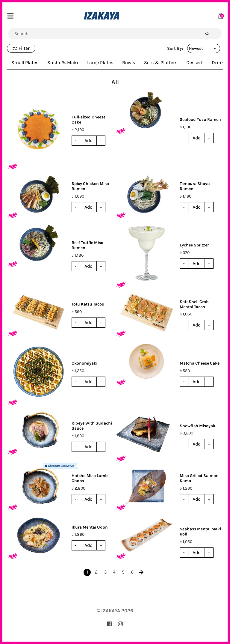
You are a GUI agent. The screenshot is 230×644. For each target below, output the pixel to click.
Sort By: (175, 48)
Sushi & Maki (63, 63)
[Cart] (221, 15)
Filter (21, 48)
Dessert (195, 63)
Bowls (129, 63)
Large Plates (100, 63)
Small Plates (25, 63)
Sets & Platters (161, 63)
